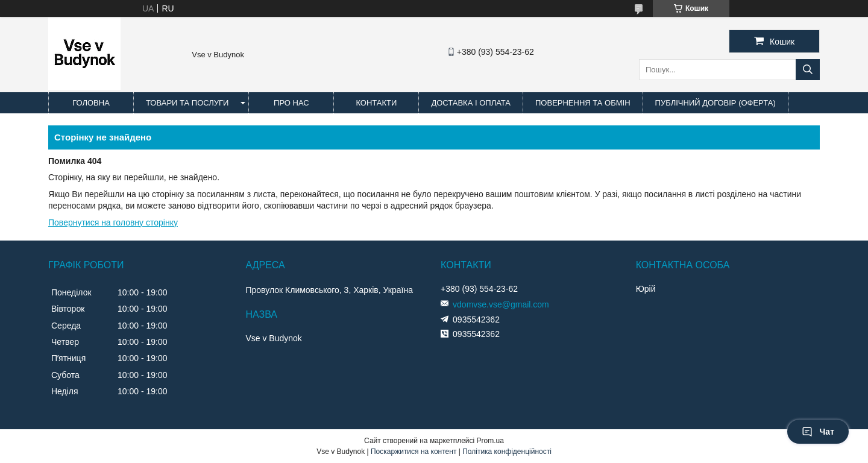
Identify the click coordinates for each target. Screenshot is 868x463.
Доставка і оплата (471, 103)
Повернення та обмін (583, 103)
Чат (818, 432)
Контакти (376, 103)
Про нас (291, 103)
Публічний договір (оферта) (715, 103)
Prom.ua (490, 441)
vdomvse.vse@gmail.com (501, 304)
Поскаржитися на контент (414, 452)
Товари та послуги (187, 103)
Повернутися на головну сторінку (113, 222)
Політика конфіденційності (507, 452)
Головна (91, 103)
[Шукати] (808, 70)
